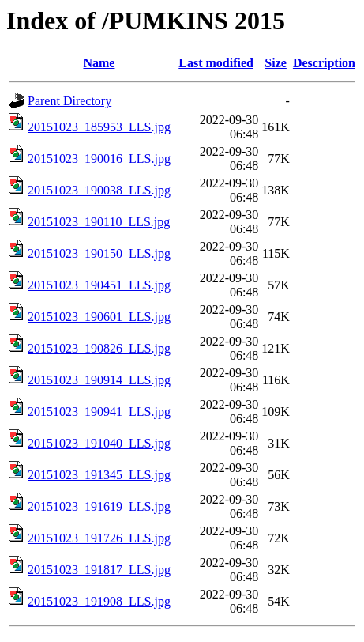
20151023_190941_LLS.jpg (99, 412)
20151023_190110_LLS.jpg (99, 222)
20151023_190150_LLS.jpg (99, 253)
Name (99, 63)
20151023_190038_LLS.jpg (99, 190)
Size (276, 63)
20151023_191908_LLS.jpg (99, 601)
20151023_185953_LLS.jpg (99, 127)
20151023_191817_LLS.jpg (99, 570)
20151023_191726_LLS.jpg (99, 538)
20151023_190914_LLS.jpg (99, 380)
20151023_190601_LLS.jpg (99, 317)
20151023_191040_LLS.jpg (99, 443)
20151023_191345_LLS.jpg (99, 475)
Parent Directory (69, 101)
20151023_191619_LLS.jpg (99, 506)
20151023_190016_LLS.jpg (99, 159)
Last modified (216, 63)
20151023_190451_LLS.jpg (99, 285)
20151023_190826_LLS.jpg (99, 348)
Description (324, 63)
